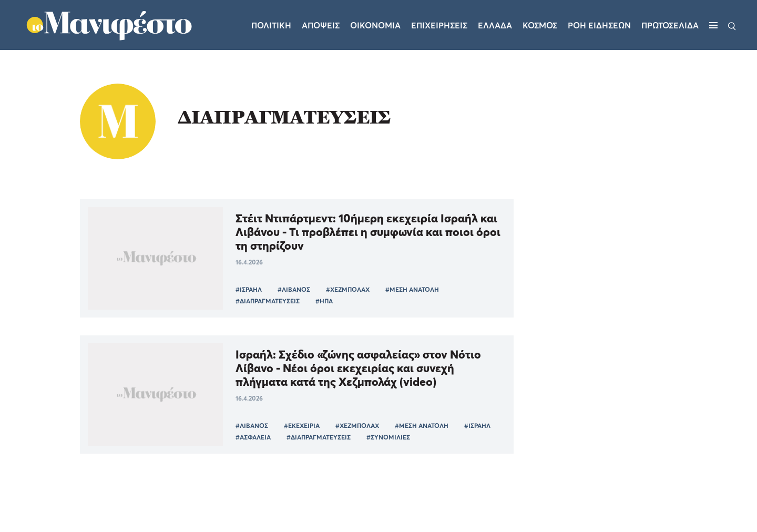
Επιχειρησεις (439, 25)
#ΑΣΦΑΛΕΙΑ (253, 437)
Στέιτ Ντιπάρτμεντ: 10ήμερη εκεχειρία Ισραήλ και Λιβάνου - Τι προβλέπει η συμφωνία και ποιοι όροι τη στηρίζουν (368, 232)
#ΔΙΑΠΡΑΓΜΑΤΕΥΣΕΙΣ (268, 301)
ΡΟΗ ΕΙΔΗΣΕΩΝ (599, 25)
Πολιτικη (271, 25)
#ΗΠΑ (324, 301)
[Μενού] (713, 25)
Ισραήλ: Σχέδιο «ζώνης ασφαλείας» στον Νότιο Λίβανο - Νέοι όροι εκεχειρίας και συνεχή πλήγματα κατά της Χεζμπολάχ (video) (358, 368)
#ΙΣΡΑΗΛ (249, 289)
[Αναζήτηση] (732, 25)
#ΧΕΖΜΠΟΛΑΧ (348, 289)
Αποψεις (321, 25)
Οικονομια (375, 25)
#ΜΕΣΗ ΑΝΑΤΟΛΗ (412, 289)
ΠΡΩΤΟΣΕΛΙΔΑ (670, 25)
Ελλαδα (495, 25)
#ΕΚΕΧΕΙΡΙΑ (302, 426)
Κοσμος (540, 25)
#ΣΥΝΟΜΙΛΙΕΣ (388, 437)
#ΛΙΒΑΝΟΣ (294, 289)
